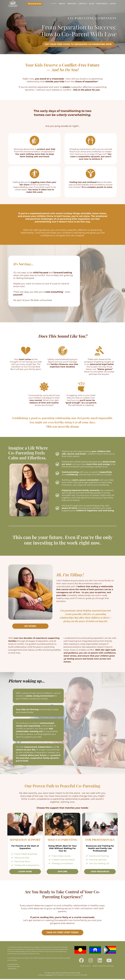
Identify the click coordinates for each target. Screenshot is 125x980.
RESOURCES (102, 4)
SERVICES (72, 4)
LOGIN (113, 4)
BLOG (92, 4)
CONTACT (83, 4)
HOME (54, 4)
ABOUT (62, 4)
